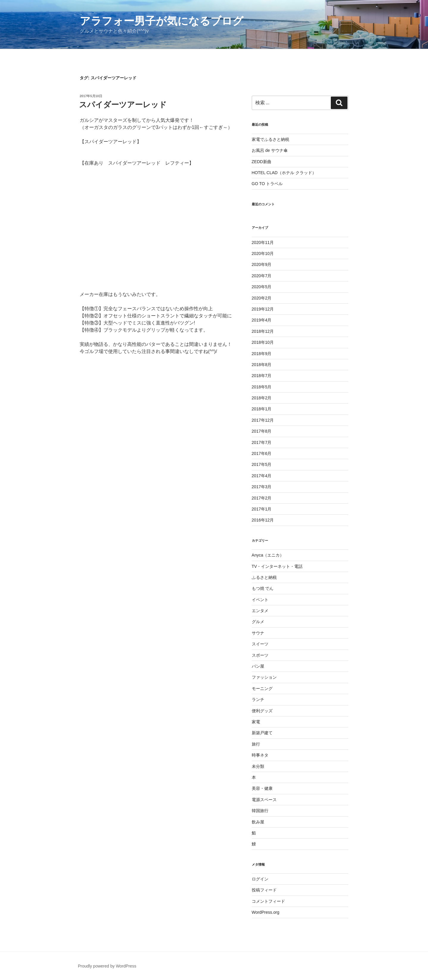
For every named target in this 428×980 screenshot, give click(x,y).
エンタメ (260, 611)
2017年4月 (262, 476)
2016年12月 (263, 520)
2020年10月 (263, 253)
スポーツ (260, 655)
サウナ (258, 633)
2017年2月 (262, 498)
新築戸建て (262, 733)
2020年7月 (262, 276)
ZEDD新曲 (262, 162)
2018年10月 (263, 342)
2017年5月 (262, 464)
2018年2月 (262, 398)
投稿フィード (264, 890)
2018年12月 (263, 331)
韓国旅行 (260, 811)
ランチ (258, 699)
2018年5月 (262, 387)
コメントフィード (268, 901)
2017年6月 (262, 453)
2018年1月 (262, 409)
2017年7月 (262, 442)
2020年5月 (262, 287)
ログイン (260, 879)
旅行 (256, 744)
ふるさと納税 (264, 577)
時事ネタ (260, 755)
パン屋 (258, 666)
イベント (260, 600)
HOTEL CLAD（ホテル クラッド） (284, 173)
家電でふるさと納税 (270, 139)
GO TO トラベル (267, 184)
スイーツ (260, 644)
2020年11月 (263, 242)
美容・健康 (262, 788)
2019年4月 (262, 320)
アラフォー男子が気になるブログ (162, 21)
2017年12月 (263, 420)
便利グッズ (262, 711)
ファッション (264, 677)
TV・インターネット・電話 (277, 566)
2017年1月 (262, 509)
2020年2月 (262, 298)
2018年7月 (262, 376)
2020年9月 (262, 264)
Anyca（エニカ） (268, 555)
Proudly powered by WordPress (107, 966)
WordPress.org (266, 912)
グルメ (258, 622)
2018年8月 (262, 365)
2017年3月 (262, 487)
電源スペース (264, 800)
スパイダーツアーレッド (123, 105)
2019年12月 (263, 309)
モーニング (262, 688)
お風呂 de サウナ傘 (270, 150)
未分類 (258, 766)
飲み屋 (258, 822)
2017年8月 (262, 431)
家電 (256, 722)
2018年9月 (262, 354)
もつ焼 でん (263, 588)
